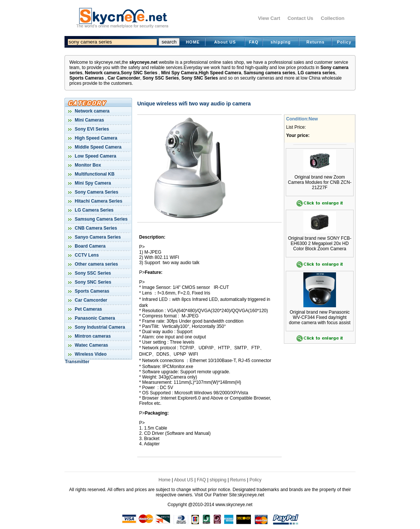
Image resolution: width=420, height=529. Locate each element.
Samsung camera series (269, 73)
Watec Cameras (91, 345)
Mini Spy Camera (179, 73)
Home (165, 480)
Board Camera (89, 246)
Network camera (102, 73)
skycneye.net (143, 62)
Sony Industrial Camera (99, 327)
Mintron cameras (92, 336)
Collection (333, 18)
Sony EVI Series (91, 129)
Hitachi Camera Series (98, 201)
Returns (316, 42)
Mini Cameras (89, 120)
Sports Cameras (87, 78)
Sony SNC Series (139, 73)
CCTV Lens (86, 255)
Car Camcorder (124, 78)
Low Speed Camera (95, 156)
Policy (344, 42)
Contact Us (301, 18)
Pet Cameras (88, 309)
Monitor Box (87, 165)
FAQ (254, 42)
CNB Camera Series (95, 228)
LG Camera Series (94, 210)
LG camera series (316, 73)
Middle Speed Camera (97, 147)
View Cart (269, 18)
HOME (193, 42)
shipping (281, 42)
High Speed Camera (220, 73)
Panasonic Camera (94, 318)
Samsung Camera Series (100, 219)
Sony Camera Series (96, 192)
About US (225, 42)
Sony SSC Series (161, 78)
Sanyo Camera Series (97, 237)
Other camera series (96, 264)
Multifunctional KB (94, 174)
